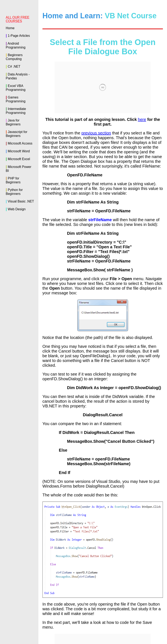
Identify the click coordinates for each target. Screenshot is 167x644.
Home (10, 28)
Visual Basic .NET (21, 201)
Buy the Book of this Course (83, 629)
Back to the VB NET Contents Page (103, 589)
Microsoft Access (20, 143)
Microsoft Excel (19, 159)
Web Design (17, 209)
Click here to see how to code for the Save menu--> (116, 580)
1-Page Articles (19, 36)
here (142, 64)
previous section (96, 77)
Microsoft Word (19, 151)
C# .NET (14, 66)
